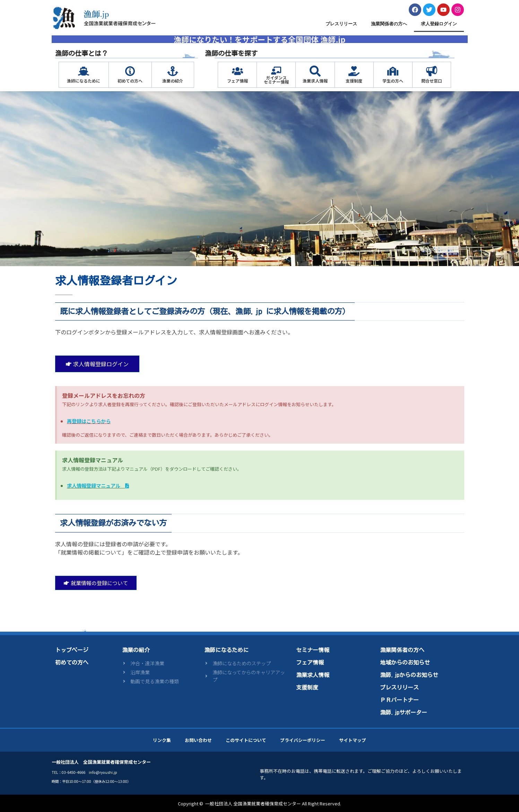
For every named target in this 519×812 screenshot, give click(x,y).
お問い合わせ (198, 740)
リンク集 (162, 740)
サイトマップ (353, 740)
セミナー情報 (313, 650)
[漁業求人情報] (315, 71)
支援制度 (354, 81)
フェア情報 (237, 81)
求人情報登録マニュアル (98, 485)
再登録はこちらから (89, 421)
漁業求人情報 (315, 81)
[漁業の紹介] (173, 71)
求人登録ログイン (439, 24)
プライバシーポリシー (303, 740)
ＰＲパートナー (399, 700)
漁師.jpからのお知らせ (409, 675)
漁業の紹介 (173, 81)
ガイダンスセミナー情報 (276, 80)
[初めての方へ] (130, 71)
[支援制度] (354, 71)
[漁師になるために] (84, 71)
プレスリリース (341, 24)
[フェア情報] (237, 71)
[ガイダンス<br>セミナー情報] (276, 71)
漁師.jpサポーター (404, 712)
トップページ (72, 650)
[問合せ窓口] (432, 71)
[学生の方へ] (393, 71)
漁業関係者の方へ (389, 24)
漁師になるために (84, 81)
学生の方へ (393, 81)
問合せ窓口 (432, 81)
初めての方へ (130, 81)
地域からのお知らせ (405, 663)
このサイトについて (246, 740)
